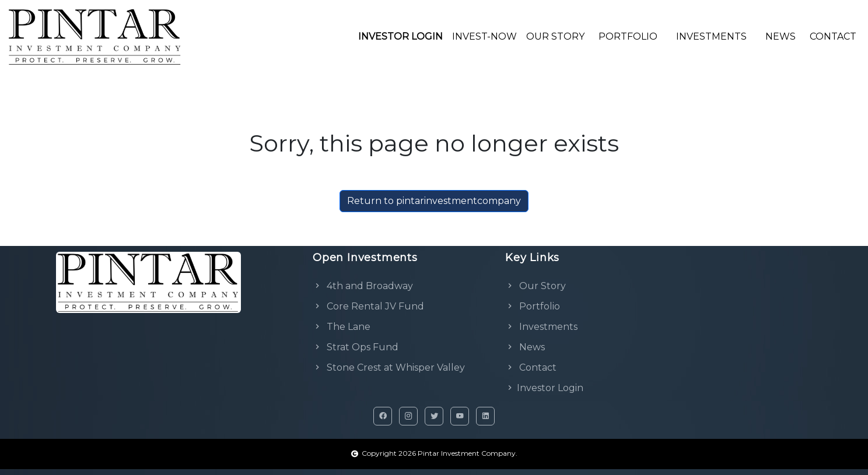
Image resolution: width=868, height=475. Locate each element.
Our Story (535, 286)
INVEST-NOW (484, 36)
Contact (531, 367)
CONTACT (833, 36)
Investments (541, 327)
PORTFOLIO (628, 36)
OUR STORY (555, 36)
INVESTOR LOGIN (400, 36)
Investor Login (544, 388)
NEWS (780, 36)
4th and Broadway (363, 286)
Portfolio (533, 306)
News (525, 347)
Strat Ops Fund (356, 347)
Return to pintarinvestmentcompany (434, 201)
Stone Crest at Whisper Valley (389, 367)
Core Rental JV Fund (368, 306)
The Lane (342, 327)
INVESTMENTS (711, 36)
